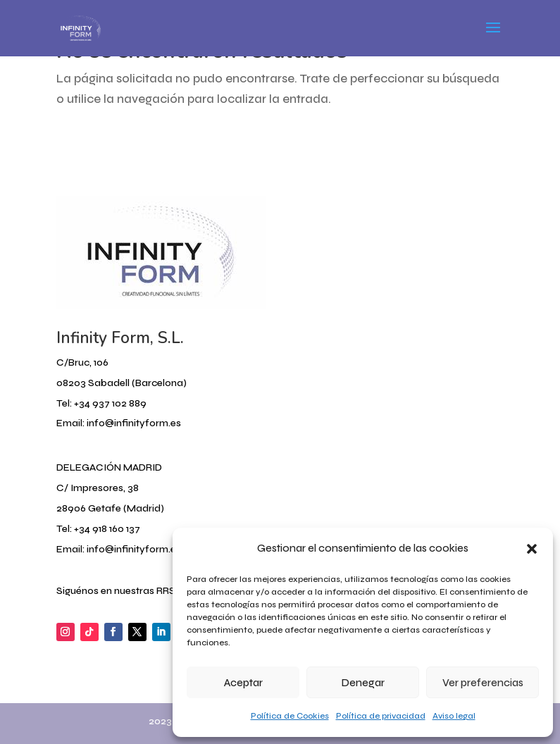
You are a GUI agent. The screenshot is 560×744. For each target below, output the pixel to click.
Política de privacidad (381, 716)
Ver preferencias (483, 683)
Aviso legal (454, 716)
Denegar (363, 683)
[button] (532, 549)
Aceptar (243, 683)
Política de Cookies (290, 716)
